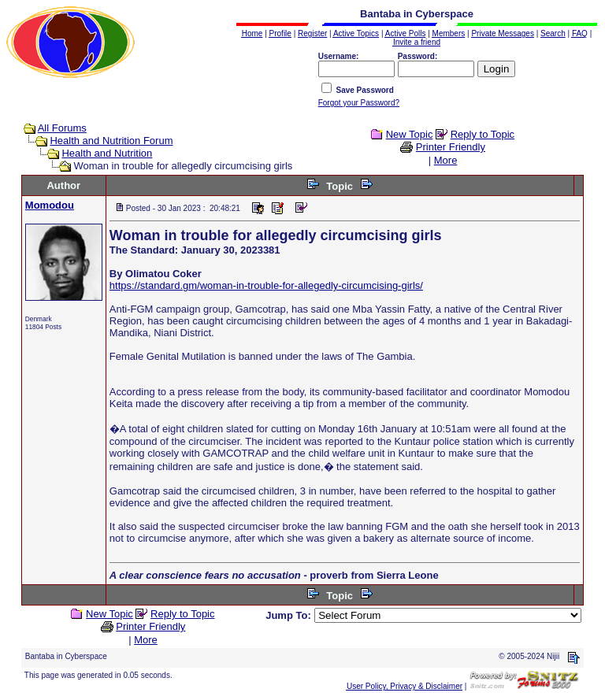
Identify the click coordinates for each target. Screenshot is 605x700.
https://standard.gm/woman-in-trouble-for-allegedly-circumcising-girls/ (266, 285)
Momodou (50, 205)
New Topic (410, 134)
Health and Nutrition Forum (111, 141)
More (446, 160)
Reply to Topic (483, 134)
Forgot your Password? (359, 103)
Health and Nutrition (107, 153)
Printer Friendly (451, 147)
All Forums (62, 128)
